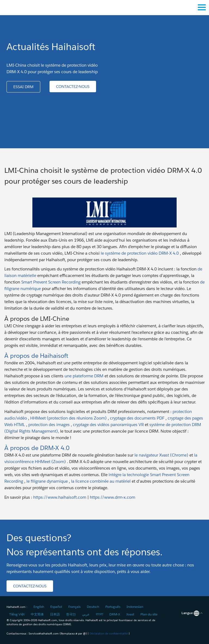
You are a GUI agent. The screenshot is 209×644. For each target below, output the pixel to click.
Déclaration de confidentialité (109, 634)
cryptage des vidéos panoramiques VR (108, 425)
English (39, 607)
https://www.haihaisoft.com (60, 497)
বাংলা (99, 614)
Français (74, 607)
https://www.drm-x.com (113, 497)
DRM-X (115, 614)
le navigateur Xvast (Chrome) (161, 455)
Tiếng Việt (17, 614)
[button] (23, 87)
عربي (86, 614)
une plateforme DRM (84, 376)
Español (56, 607)
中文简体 (37, 614)
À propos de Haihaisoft (36, 355)
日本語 (55, 614)
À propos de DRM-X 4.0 (37, 448)
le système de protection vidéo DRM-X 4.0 (140, 253)
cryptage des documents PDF (137, 418)
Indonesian (135, 607)
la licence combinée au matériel (101, 481)
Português (113, 607)
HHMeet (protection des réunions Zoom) (68, 418)
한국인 (71, 614)
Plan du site (149, 614)
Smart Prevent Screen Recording (51, 282)
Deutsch (93, 607)
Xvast (130, 614)
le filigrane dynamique (47, 481)
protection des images (49, 425)
